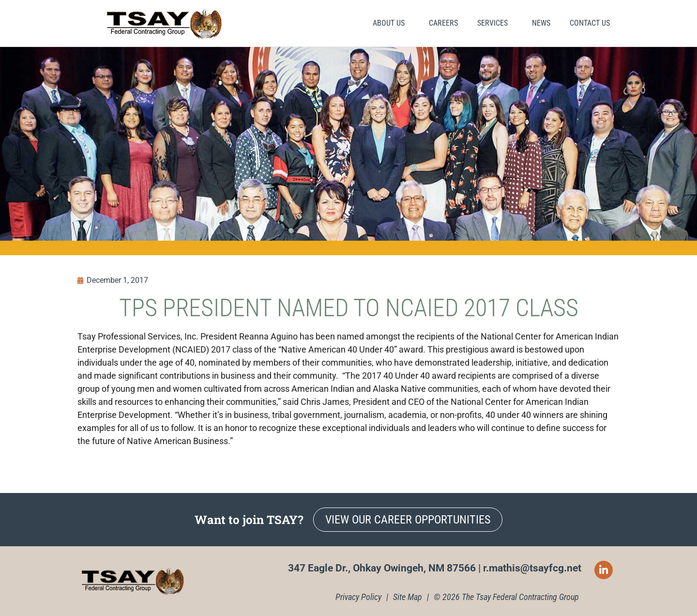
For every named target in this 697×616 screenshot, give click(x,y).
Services (495, 23)
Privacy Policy (358, 597)
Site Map (408, 597)
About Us (391, 23)
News (541, 23)
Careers (443, 23)
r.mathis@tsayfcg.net (532, 568)
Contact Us (590, 23)
